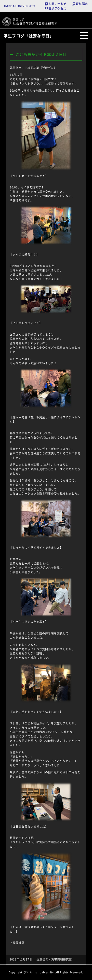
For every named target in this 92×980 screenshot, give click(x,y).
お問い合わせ (58, 4)
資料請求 (82, 4)
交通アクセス (57, 8)
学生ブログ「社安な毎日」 (29, 36)
